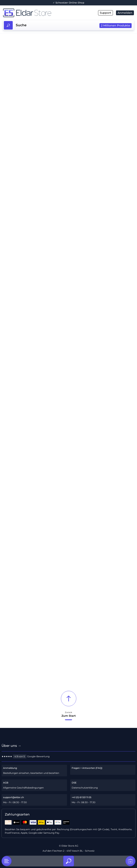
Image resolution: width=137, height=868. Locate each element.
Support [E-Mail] (105, 13)
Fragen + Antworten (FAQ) (87, 768)
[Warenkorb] (130, 861)
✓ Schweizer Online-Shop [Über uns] (68, 3)
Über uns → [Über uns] (11, 746)
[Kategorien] (7, 861)
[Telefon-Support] (103, 800)
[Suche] (69, 861)
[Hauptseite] (36, 13)
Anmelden (125, 13)
